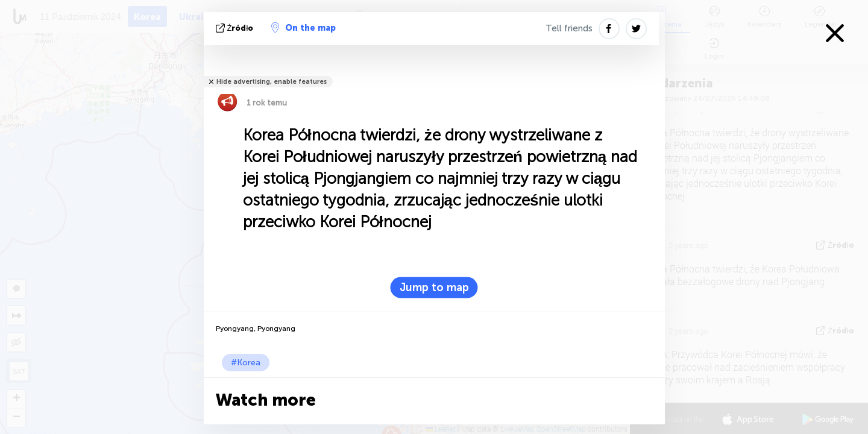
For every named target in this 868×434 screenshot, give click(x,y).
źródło (236, 28)
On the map (303, 28)
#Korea (246, 363)
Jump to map (434, 288)
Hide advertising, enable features (272, 82)
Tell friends (569, 28)
